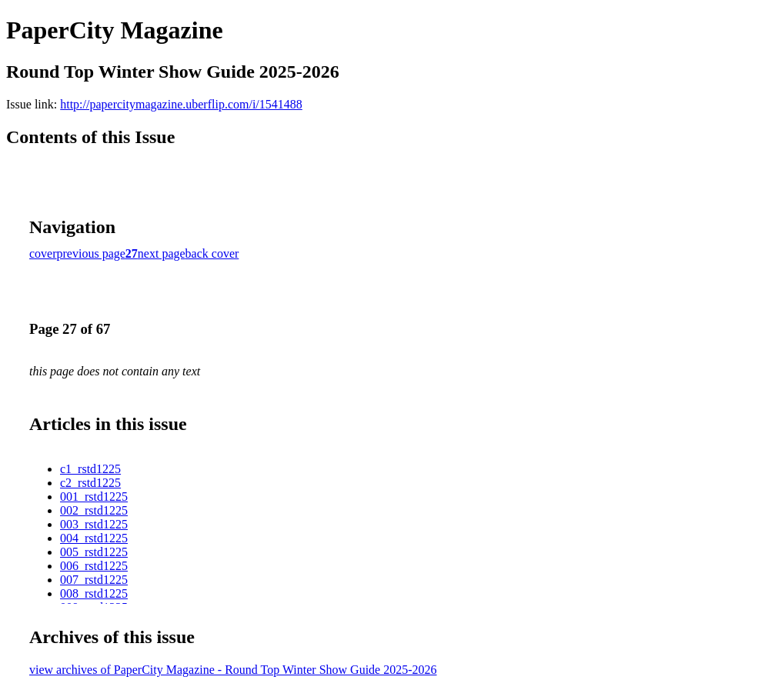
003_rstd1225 (94, 524)
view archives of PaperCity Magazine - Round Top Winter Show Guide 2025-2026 (233, 670)
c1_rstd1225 (90, 469)
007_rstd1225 (94, 580)
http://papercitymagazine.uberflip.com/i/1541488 (181, 104)
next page (162, 253)
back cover (212, 253)
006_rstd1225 (94, 566)
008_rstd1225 (94, 593)
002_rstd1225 (94, 510)
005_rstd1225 (94, 552)
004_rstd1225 (94, 538)
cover (43, 253)
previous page (91, 253)
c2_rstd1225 (90, 483)
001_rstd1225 (94, 497)
